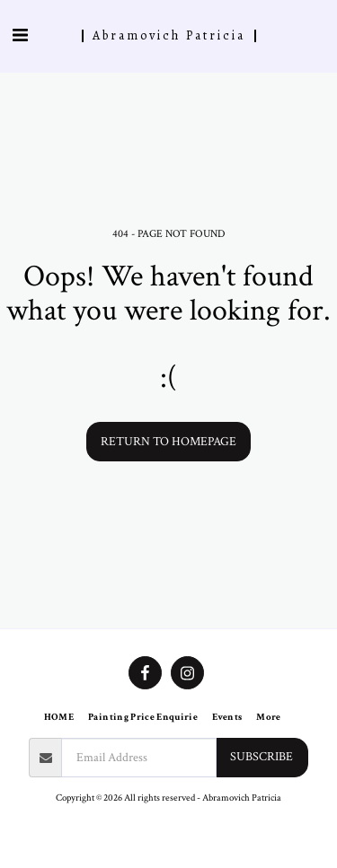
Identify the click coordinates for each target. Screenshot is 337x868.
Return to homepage (168, 442)
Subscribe (262, 757)
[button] (20, 36)
